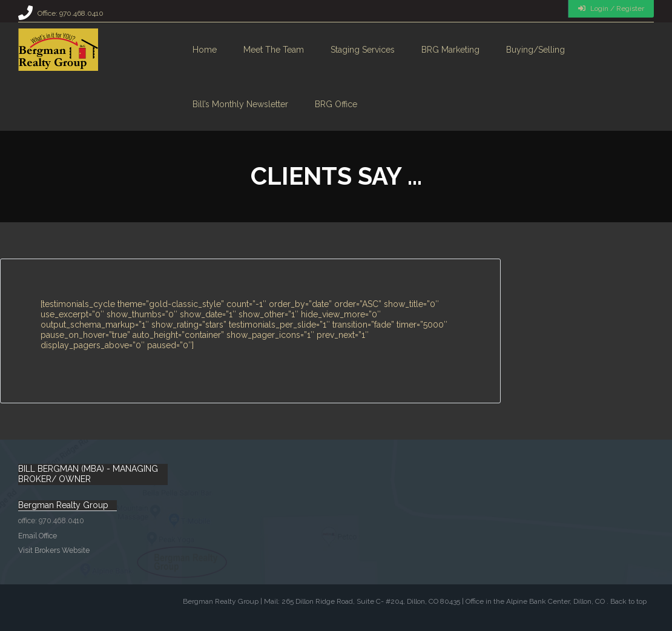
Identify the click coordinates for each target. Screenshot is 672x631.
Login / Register (611, 8)
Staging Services (363, 50)
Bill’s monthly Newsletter (240, 104)
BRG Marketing (450, 50)
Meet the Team (274, 50)
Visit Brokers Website (54, 550)
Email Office (38, 536)
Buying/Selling (535, 50)
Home (205, 50)
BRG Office (336, 104)
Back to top (628, 601)
